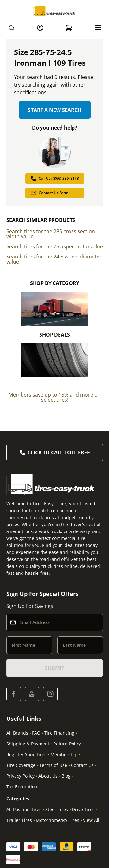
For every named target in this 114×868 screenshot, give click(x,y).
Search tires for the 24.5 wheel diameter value (54, 259)
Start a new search (54, 110)
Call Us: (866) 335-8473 (55, 179)
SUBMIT (54, 668)
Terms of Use (53, 765)
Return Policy (67, 744)
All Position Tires (24, 809)
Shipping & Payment (28, 744)
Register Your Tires (26, 754)
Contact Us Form (49, 193)
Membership (64, 754)
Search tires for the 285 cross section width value (51, 234)
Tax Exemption (22, 787)
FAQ (36, 733)
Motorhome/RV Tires (57, 820)
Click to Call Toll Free (59, 452)
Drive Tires (83, 809)
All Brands (17, 733)
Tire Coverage (21, 765)
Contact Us (82, 765)
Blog (66, 776)
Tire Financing (59, 733)
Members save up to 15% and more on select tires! (55, 397)
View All (91, 820)
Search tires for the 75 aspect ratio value (55, 246)
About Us (48, 776)
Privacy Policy (20, 776)
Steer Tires (57, 809)
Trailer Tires (19, 820)
